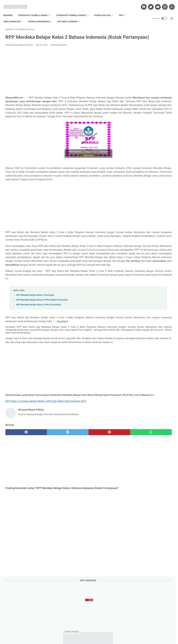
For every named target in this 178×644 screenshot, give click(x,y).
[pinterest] (75, 485)
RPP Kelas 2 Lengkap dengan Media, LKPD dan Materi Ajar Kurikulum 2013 (46, 454)
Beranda (10, 10)
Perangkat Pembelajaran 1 (36, 10)
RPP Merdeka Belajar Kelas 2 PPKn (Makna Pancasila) (42, 342)
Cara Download (14, 17)
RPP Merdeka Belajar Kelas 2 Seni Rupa (35, 337)
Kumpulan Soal (105, 10)
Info (123, 10)
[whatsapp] (169, 4)
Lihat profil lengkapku (150, 331)
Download (107, 364)
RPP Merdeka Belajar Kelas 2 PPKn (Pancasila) (39, 347)
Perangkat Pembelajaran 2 (74, 10)
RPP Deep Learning (70, 17)
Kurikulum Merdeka (41, 17)
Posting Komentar (59, 50)
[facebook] (141, 4)
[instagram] (162, 4)
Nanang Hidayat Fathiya (150, 312)
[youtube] (155, 4)
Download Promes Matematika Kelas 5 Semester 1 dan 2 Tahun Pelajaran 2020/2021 (150, 169)
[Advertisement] (61, 76)
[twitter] (148, 4)
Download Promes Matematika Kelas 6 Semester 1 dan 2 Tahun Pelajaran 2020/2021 (150, 110)
